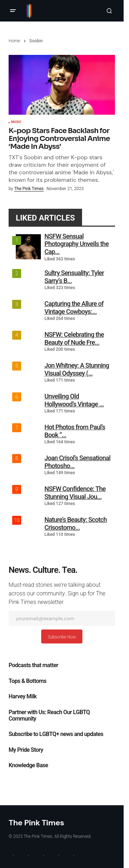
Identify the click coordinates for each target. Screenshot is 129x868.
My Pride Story (26, 750)
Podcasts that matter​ (33, 665)
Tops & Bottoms (27, 681)
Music (16, 122)
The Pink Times (36, 823)
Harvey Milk (23, 697)
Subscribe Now (62, 637)
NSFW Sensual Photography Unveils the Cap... (77, 244)
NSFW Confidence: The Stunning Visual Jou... (75, 493)
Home (14, 41)
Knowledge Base (28, 765)
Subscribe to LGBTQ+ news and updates (56, 734)
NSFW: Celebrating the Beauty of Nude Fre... (74, 338)
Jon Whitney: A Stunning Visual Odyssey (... (77, 369)
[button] (13, 11)
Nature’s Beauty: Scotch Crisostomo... (76, 523)
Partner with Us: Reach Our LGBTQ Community (49, 716)
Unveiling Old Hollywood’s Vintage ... (74, 400)
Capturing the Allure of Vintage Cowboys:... (74, 308)
